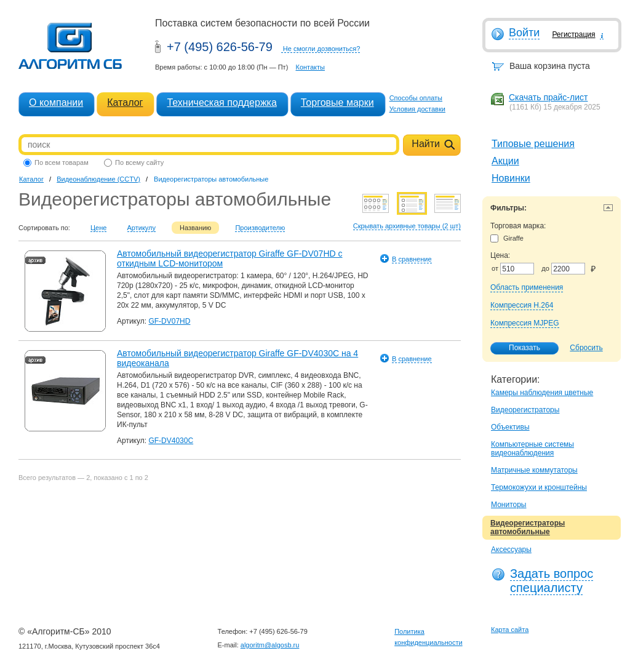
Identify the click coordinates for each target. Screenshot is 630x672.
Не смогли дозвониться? (322, 49)
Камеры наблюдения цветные (542, 393)
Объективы (510, 427)
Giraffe (507, 238)
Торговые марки (337, 102)
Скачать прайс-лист (548, 97)
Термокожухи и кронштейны (539, 487)
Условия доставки (417, 109)
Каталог (125, 102)
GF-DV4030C (171, 441)
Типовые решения (533, 144)
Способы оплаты (416, 98)
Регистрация (573, 34)
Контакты (310, 67)
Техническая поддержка (221, 102)
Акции (505, 161)
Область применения (527, 287)
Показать (518, 348)
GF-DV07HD (169, 321)
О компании (56, 102)
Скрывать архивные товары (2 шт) (407, 226)
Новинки (511, 178)
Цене (98, 228)
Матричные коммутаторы (534, 470)
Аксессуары (511, 550)
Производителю (260, 228)
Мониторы (508, 505)
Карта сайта (510, 630)
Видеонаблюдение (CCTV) (98, 179)
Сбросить (586, 348)
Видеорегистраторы (525, 410)
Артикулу (142, 228)
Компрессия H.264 (522, 305)
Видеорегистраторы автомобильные (528, 527)
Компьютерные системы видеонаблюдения (532, 449)
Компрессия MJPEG (525, 323)
